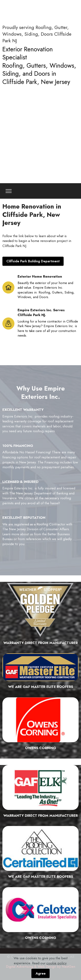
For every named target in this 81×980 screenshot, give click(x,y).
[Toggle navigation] (9, 191)
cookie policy (56, 963)
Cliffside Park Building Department (33, 261)
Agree (41, 973)
